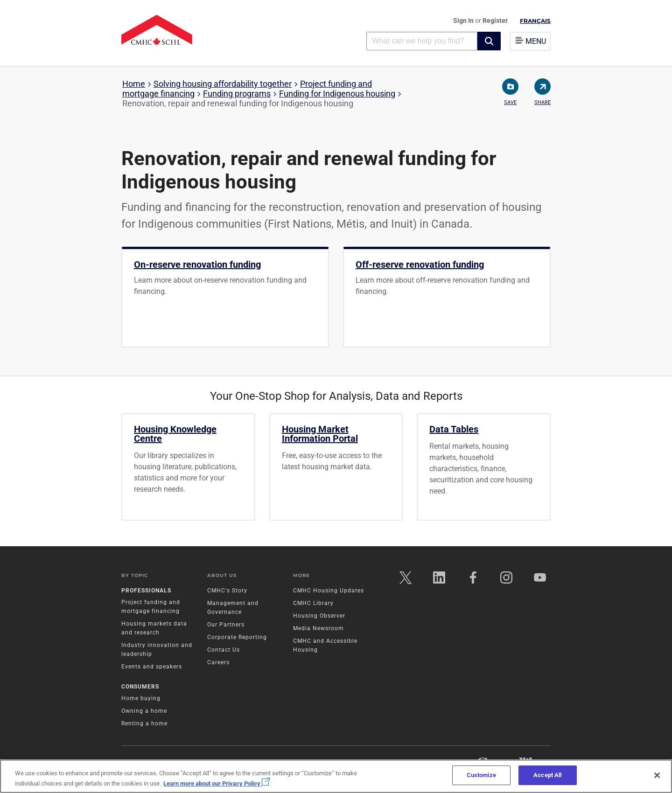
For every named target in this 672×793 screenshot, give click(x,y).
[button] (489, 41)
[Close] (657, 775)
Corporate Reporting (237, 638)
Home (134, 84)
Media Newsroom (318, 629)
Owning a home (144, 711)
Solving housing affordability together (223, 84)
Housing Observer (319, 616)
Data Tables (454, 429)
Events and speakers (152, 667)
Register (495, 21)
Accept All (547, 775)
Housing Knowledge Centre (175, 434)
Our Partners (226, 625)
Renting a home (144, 724)
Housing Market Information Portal (320, 434)
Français (535, 21)
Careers (218, 663)
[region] (336, 776)
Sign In (464, 21)
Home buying (141, 699)
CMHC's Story (227, 591)
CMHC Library (313, 604)
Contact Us (224, 650)
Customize (481, 775)
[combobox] (422, 41)
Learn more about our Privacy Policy (217, 783)
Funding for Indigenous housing (337, 94)
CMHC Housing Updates (329, 591)
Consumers (140, 687)
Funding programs (237, 94)
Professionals (146, 591)
